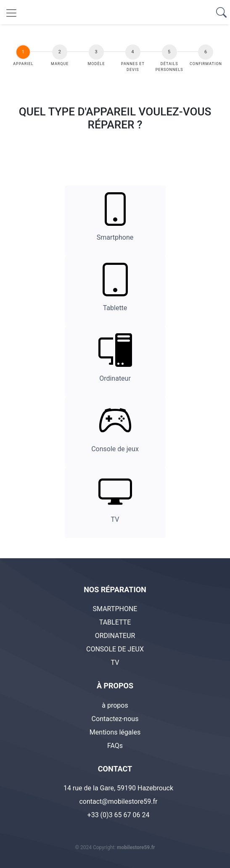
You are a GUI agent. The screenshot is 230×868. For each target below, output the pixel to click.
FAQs (115, 746)
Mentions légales (115, 732)
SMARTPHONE (115, 609)
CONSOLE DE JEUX (115, 649)
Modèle (96, 64)
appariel (24, 64)
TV (115, 663)
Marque (60, 64)
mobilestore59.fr (136, 847)
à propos (115, 705)
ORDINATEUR (115, 636)
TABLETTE (115, 622)
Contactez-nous (115, 719)
